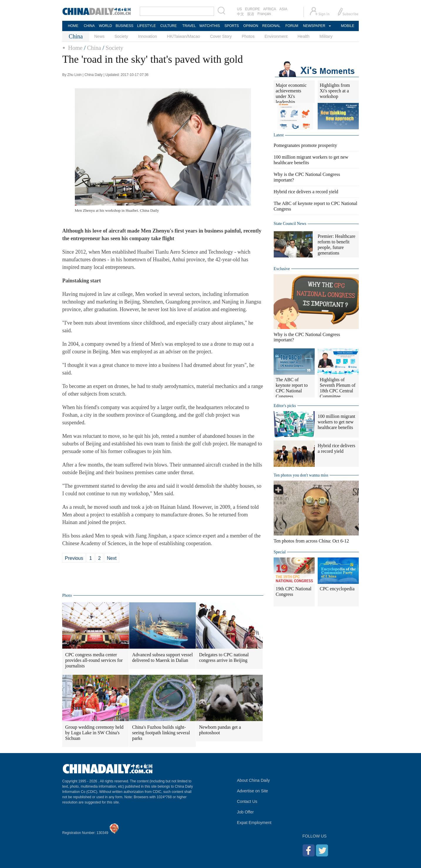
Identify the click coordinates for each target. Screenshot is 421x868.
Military (326, 36)
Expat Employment (254, 823)
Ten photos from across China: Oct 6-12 (311, 541)
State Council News (290, 224)
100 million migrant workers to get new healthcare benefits (336, 422)
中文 (240, 14)
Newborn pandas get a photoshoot (220, 730)
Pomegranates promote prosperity (305, 145)
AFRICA (270, 9)
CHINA (89, 26)
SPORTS (231, 26)
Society (121, 36)
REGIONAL (271, 26)
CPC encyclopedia (337, 589)
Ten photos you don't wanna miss (301, 475)
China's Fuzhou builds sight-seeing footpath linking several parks (161, 733)
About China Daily (253, 780)
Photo (67, 595)
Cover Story (221, 36)
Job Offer (245, 812)
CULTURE (169, 26)
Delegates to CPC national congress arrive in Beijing (224, 657)
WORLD (106, 26)
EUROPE (253, 9)
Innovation (148, 36)
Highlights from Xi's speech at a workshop (335, 91)
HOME (73, 26)
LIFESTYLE (146, 26)
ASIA (283, 9)
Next (112, 558)
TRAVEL (189, 26)
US (239, 9)
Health (303, 36)
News (99, 36)
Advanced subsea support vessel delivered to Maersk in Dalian (162, 657)
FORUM (292, 26)
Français (264, 14)
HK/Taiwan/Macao (184, 36)
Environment (276, 36)
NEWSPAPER (314, 26)
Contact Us (247, 801)
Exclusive (282, 269)
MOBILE (347, 26)
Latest (279, 135)
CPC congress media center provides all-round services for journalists (94, 660)
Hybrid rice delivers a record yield (306, 192)
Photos (248, 36)
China (94, 48)
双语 (251, 14)
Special (280, 552)
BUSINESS (125, 26)
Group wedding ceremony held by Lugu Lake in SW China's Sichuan (94, 733)
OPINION (251, 26)
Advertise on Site (252, 791)
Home (75, 48)
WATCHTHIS (210, 26)
